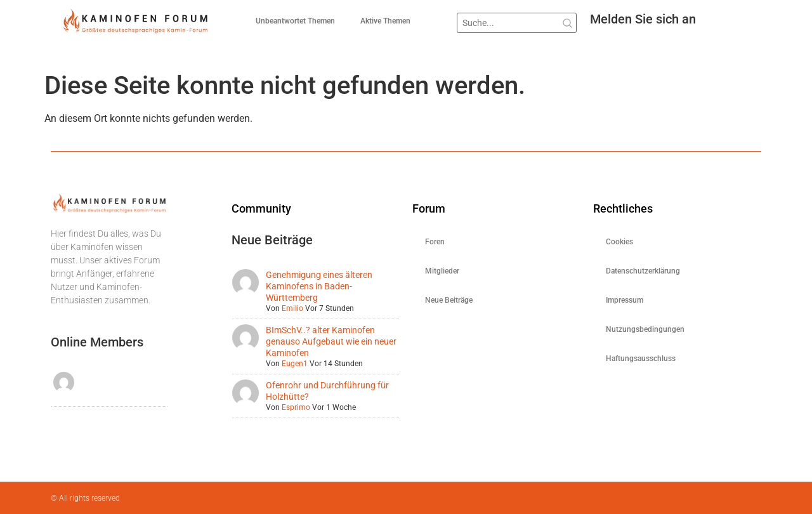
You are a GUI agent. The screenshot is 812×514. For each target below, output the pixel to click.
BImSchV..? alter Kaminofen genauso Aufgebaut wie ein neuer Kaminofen (331, 341)
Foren (435, 242)
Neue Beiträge (449, 300)
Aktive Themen (385, 21)
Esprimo (296, 407)
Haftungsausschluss (641, 359)
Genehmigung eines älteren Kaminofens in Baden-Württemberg (319, 286)
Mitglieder (442, 271)
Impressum (625, 300)
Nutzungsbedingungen (645, 329)
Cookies (619, 242)
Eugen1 (295, 364)
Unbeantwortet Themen (295, 21)
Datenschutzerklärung (643, 271)
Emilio (292, 308)
